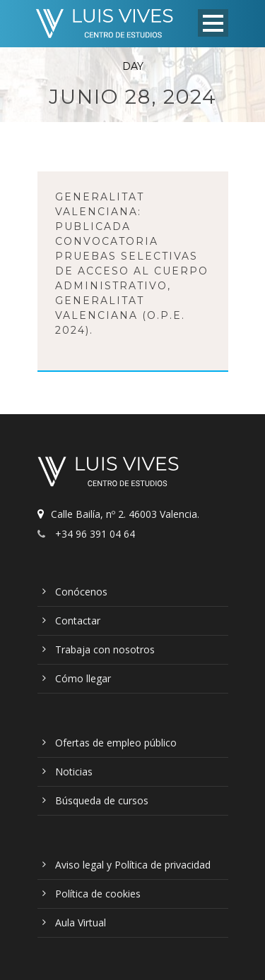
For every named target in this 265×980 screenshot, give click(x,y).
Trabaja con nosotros (105, 649)
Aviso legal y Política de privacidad (133, 865)
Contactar (78, 621)
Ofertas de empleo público (116, 743)
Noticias (74, 772)
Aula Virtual (81, 922)
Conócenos (81, 592)
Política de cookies (98, 894)
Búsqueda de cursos (102, 800)
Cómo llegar (83, 678)
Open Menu (213, 23)
